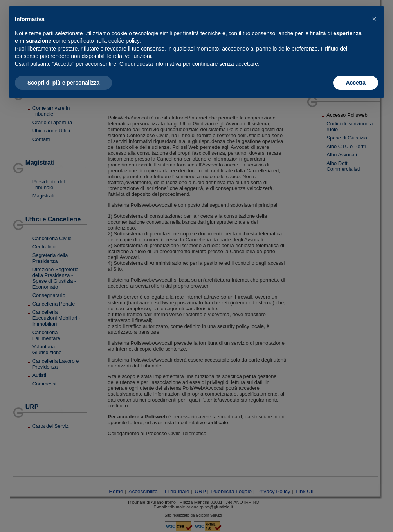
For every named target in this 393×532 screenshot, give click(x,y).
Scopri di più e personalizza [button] (63, 83)
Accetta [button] (356, 83)
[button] (374, 19)
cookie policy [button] (124, 41)
